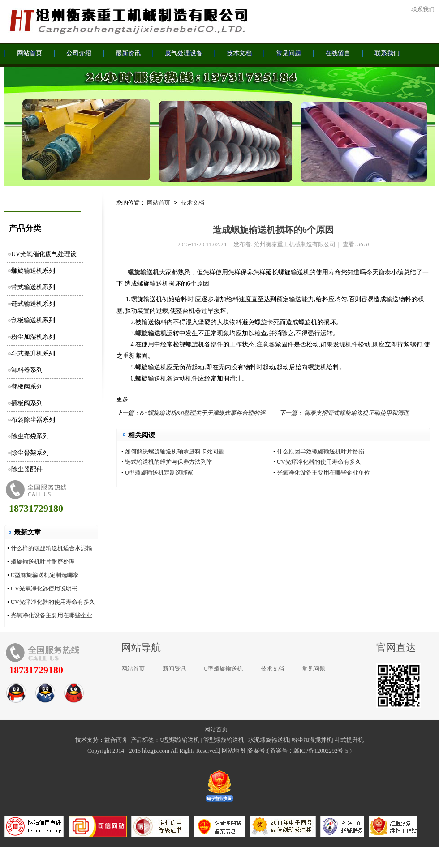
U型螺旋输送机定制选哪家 (45, 575)
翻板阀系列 (27, 387)
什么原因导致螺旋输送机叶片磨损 (321, 451)
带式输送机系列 (33, 287)
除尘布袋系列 (30, 436)
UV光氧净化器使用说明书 (44, 588)
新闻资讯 (174, 669)
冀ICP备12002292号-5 (321, 750)
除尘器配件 (27, 469)
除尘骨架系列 (30, 453)
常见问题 (314, 669)
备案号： (282, 750)
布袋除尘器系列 (33, 420)
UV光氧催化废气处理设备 (44, 257)
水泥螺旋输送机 (269, 740)
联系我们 (423, 9)
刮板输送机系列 (33, 320)
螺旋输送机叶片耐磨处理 (43, 562)
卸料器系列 (27, 370)
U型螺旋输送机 (223, 669)
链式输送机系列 (33, 304)
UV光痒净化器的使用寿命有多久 (53, 602)
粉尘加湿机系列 (33, 337)
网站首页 (159, 203)
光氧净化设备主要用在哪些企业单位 (323, 472)
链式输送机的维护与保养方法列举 (169, 462)
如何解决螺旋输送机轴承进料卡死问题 (174, 451)
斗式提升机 (349, 740)
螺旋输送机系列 (33, 271)
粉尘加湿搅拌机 (312, 740)
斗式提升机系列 (33, 353)
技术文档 (193, 203)
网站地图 (233, 750)
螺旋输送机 (143, 272)
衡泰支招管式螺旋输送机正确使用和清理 (357, 413)
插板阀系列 (27, 403)
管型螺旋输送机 (224, 740)
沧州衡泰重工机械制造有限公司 (128, 20)
